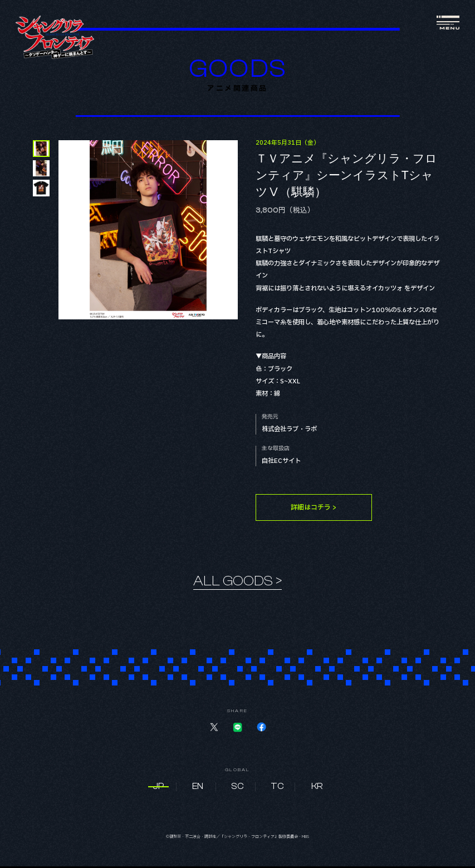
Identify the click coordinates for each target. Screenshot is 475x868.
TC (277, 788)
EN (198, 788)
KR (317, 788)
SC (238, 788)
